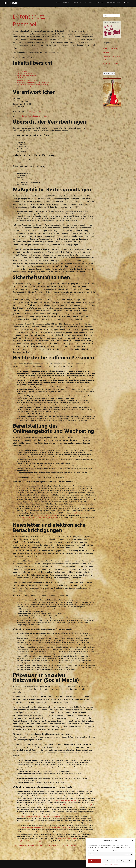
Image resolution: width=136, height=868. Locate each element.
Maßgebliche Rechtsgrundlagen (27, 76)
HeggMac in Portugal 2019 (111, 56)
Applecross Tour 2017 (110, 49)
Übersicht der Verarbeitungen (26, 73)
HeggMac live (77, 3)
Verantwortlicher (22, 71)
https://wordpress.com (79, 513)
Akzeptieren (94, 861)
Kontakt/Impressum (115, 865)
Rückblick (89, 3)
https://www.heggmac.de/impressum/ (38, 116)
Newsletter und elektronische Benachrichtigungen (32, 85)
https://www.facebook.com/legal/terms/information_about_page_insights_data (43, 828)
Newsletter (99, 3)
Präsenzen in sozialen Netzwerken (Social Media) (32, 87)
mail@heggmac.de (33, 112)
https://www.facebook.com (67, 839)
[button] (132, 840)
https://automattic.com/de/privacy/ (45, 515)
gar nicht (106, 52)
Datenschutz (105, 865)
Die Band (66, 3)
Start (58, 3)
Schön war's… (107, 60)
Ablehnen (109, 861)
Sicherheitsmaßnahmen (24, 78)
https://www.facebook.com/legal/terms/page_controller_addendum (39, 816)
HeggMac (11, 3)
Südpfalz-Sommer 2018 (110, 64)
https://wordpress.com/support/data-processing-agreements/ (37, 518)
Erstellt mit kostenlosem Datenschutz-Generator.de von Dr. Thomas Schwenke (45, 845)
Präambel (20, 69)
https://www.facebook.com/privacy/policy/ (65, 801)
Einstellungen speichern (125, 861)
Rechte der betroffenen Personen (27, 80)
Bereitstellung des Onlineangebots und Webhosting (33, 82)
